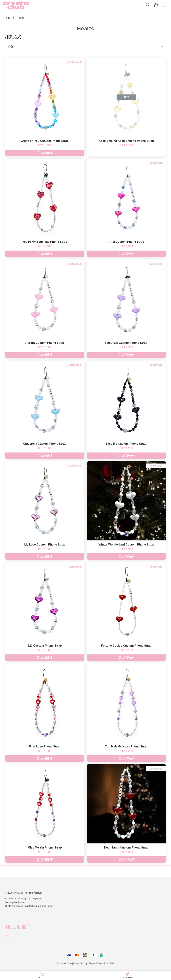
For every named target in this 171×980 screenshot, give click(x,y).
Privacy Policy (80, 963)
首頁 (8, 18)
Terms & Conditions (99, 963)
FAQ (112, 963)
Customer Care (64, 963)
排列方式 (13, 37)
